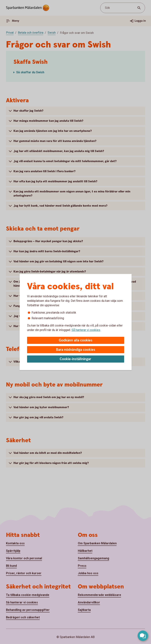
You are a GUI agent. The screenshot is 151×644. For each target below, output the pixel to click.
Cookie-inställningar (75, 359)
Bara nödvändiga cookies (76, 350)
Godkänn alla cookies (76, 340)
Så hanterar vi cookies (86, 330)
